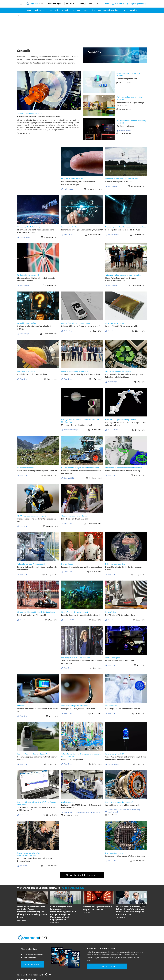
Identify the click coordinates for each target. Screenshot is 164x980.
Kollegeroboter (40, 10)
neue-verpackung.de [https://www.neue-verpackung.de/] (73, 888)
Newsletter (120, 4)
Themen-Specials (129, 10)
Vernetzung (76, 10)
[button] (143, 904)
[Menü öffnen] (21, 4)
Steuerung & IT (89, 10)
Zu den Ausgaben (107, 967)
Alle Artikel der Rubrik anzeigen (82, 875)
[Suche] (97, 4)
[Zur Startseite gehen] (35, 4)
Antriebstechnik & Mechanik (109, 10)
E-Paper (106, 4)
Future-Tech (54, 10)
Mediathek (70, 4)
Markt (29, 10)
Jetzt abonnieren (32, 964)
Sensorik (65, 10)
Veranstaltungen (54, 4)
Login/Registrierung (138, 4)
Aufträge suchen (86, 4)
